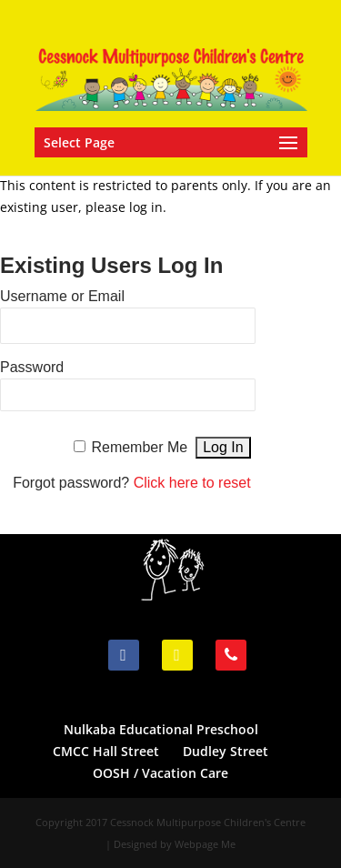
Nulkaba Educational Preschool (161, 729)
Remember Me (139, 447)
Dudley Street (226, 751)
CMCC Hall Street (106, 751)
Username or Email (62, 296)
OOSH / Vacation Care (160, 773)
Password (32, 367)
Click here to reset (192, 483)
